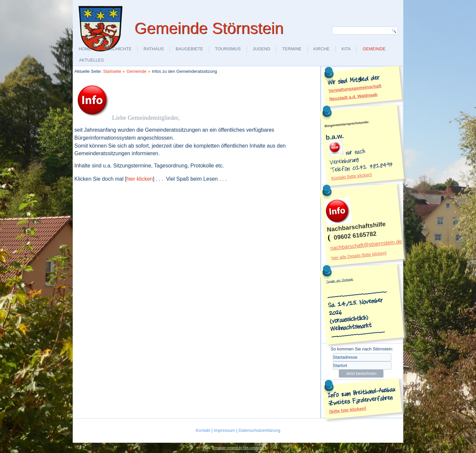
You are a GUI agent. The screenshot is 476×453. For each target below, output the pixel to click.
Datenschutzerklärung (259, 430)
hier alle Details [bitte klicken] (359, 255)
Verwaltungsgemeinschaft (355, 88)
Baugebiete (189, 49)
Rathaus (154, 49)
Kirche (321, 49)
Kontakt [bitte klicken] (351, 176)
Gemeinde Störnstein (209, 28)
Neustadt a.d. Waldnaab (354, 96)
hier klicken (139, 179)
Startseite (112, 71)
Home (85, 49)
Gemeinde (374, 49)
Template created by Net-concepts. (238, 448)
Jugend (261, 49)
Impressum (225, 430)
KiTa (346, 49)
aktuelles (91, 60)
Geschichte (118, 49)
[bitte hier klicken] (348, 410)
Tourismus (228, 49)
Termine (292, 49)
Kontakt (204, 430)
